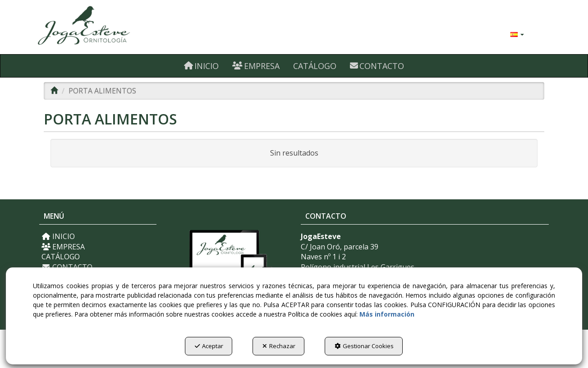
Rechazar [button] (279, 346)
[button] (119, 27)
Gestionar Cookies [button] (364, 346)
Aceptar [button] (209, 346)
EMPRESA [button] (63, 247)
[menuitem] (517, 34)
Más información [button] (387, 314)
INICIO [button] (58, 236)
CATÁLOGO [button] (61, 257)
